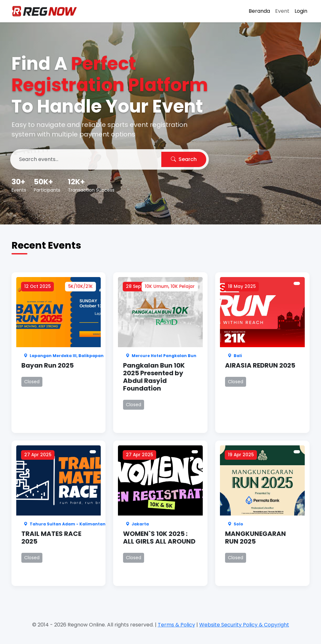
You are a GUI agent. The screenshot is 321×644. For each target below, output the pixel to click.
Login (301, 11)
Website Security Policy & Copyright (244, 625)
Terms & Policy (176, 625)
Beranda (259, 11)
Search (184, 159)
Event (282, 11)
